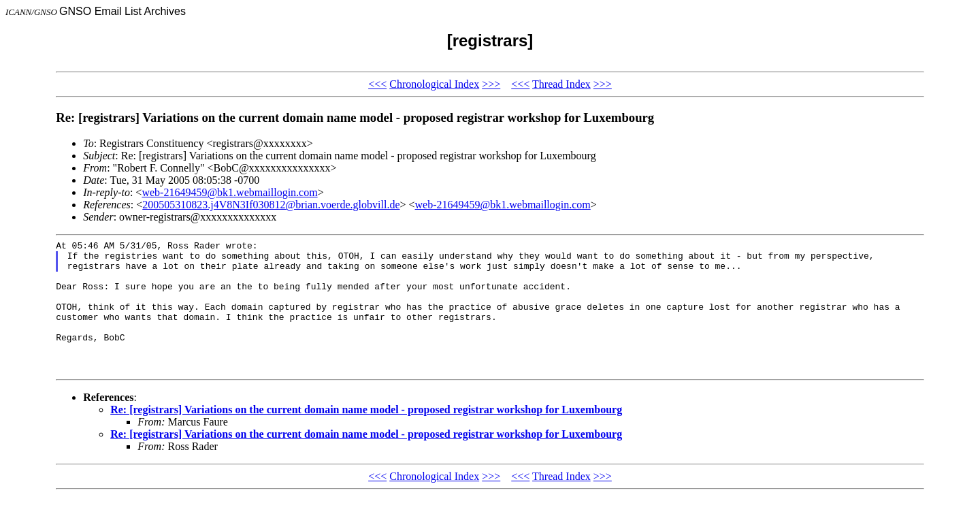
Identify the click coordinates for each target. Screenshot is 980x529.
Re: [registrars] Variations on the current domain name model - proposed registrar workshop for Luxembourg (366, 436)
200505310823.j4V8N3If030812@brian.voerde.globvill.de (271, 205)
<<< (377, 84)
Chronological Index (434, 84)
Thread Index (561, 84)
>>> (491, 84)
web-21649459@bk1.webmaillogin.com (229, 192)
